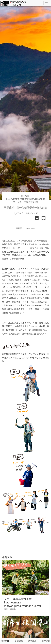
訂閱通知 (19, 641)
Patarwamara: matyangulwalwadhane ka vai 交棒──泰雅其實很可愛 (26, 200)
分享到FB (5, 641)
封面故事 (25, 196)
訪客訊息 (32, 641)
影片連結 (46, 641)
